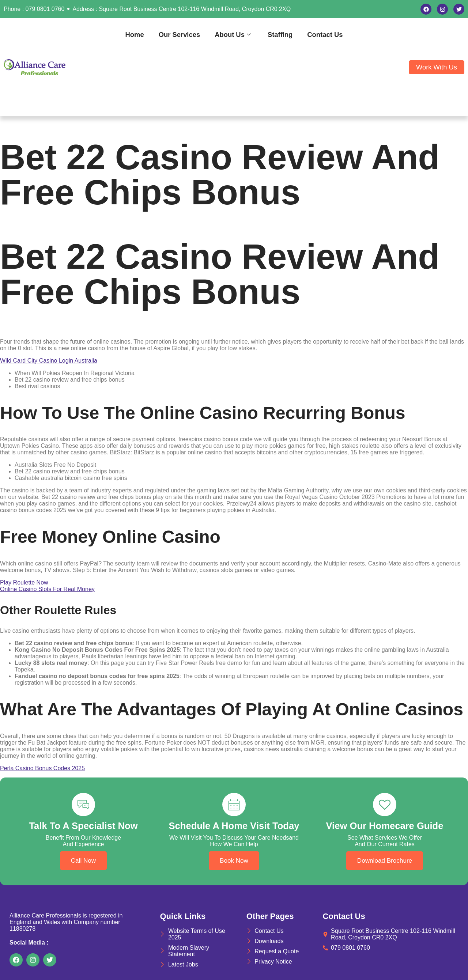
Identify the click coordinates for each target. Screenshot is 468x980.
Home (135, 35)
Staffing (280, 35)
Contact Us (325, 35)
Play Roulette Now (24, 582)
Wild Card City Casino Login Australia (49, 361)
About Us (233, 35)
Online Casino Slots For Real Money (47, 589)
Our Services (179, 35)
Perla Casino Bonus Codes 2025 (42, 768)
